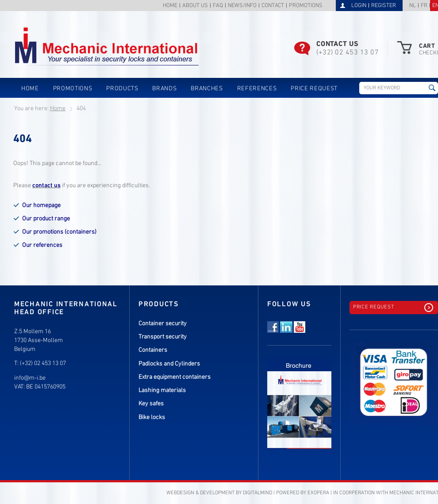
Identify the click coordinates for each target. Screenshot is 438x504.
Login (359, 6)
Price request (314, 89)
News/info (242, 6)
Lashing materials (162, 391)
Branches (207, 89)
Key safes (151, 404)
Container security (163, 324)
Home (170, 6)
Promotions (306, 6)
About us (195, 6)
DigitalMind (257, 493)
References (257, 89)
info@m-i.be (30, 378)
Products (122, 89)
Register (384, 6)
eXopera (318, 493)
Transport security (163, 337)
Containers (153, 350)
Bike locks (152, 417)
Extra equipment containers (175, 377)
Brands (164, 89)
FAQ (218, 6)
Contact (273, 6)
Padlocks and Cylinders (169, 364)
